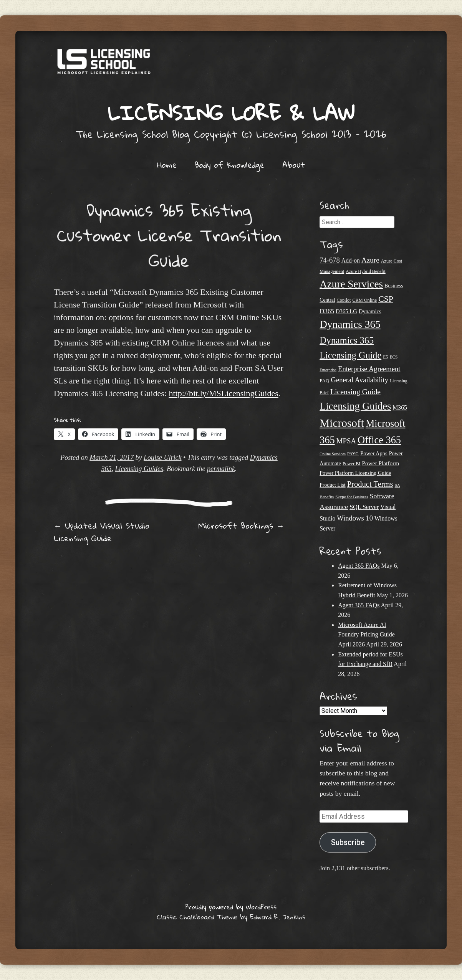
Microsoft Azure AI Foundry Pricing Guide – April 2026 (369, 635)
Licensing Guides (139, 469)
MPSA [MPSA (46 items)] (346, 441)
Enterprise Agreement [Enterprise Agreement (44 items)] (369, 369)
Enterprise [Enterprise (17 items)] (328, 370)
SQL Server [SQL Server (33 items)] (364, 507)
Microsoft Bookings (241, 526)
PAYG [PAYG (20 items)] (353, 454)
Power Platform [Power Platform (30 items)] (381, 463)
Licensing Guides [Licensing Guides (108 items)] (355, 406)
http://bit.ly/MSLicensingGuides (223, 393)
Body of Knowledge (229, 165)
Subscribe (348, 842)
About (294, 165)
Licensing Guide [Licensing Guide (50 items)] (355, 392)
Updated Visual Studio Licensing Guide (102, 532)
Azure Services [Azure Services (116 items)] (351, 284)
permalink (221, 469)
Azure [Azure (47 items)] (370, 260)
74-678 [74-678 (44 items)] (330, 260)
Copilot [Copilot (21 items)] (344, 300)
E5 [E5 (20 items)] (385, 357)
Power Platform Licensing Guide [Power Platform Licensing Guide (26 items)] (355, 473)
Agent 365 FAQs (359, 566)
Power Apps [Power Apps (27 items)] (374, 453)
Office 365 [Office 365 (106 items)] (379, 440)
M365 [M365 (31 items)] (400, 407)
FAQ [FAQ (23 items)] (324, 381)
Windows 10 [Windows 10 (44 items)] (355, 518)
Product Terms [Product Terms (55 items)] (370, 484)
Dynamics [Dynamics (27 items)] (370, 311)
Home (167, 165)
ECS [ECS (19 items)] (393, 357)
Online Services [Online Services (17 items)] (333, 454)
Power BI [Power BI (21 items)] (352, 464)
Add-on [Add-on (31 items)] (351, 260)
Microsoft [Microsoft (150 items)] (342, 423)
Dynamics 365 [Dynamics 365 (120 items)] (350, 324)
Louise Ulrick (163, 458)
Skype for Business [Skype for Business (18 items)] (352, 497)
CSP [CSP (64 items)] (386, 299)
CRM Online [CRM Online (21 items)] (364, 300)
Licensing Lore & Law (231, 113)
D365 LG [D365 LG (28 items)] (346, 311)
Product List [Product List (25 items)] (332, 485)
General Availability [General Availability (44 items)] (359, 380)
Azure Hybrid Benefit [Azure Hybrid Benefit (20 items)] (366, 271)
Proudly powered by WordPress (231, 907)
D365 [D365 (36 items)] (327, 311)
